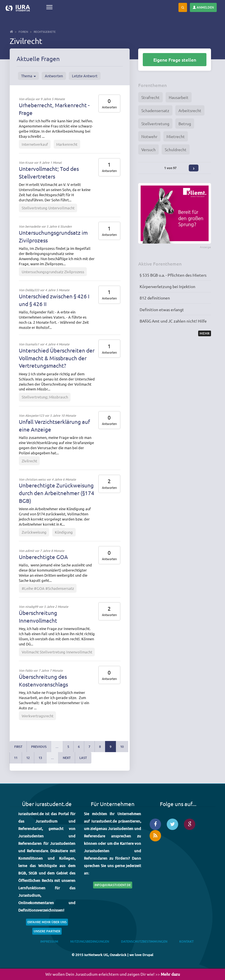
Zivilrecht (29, 461)
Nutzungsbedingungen (90, 941)
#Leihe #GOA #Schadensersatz (48, 588)
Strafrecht (150, 97)
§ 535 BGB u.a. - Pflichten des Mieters (173, 275)
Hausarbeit (179, 97)
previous (39, 747)
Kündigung (64, 532)
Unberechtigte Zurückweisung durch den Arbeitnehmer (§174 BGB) (57, 493)
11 (16, 758)
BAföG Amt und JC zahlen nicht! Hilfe (173, 321)
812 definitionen (155, 298)
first (18, 747)
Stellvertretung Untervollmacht (48, 208)
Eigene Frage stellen (175, 60)
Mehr (205, 333)
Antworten (54, 76)
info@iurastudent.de (113, 885)
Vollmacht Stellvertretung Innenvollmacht (57, 652)
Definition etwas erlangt (162, 309)
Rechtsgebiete (45, 32)
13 (40, 758)
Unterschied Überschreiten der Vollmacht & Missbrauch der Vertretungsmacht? (57, 358)
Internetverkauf (35, 144)
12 (28, 758)
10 (122, 747)
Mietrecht (176, 136)
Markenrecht (67, 144)
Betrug (185, 123)
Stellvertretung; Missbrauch (45, 397)
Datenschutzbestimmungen (144, 941)
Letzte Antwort (85, 76)
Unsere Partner (47, 931)
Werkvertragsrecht (38, 716)
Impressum (49, 941)
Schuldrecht (176, 149)
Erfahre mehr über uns (47, 922)
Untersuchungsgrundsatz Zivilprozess (53, 272)
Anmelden (203, 7)
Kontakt (186, 941)
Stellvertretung (155, 123)
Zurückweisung (34, 532)
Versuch (148, 149)
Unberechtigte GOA (43, 557)
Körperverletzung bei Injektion (167, 286)
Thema (28, 76)
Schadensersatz (155, 110)
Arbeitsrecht (190, 110)
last (83, 758)
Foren (23, 32)
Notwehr (149, 136)
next (67, 758)
